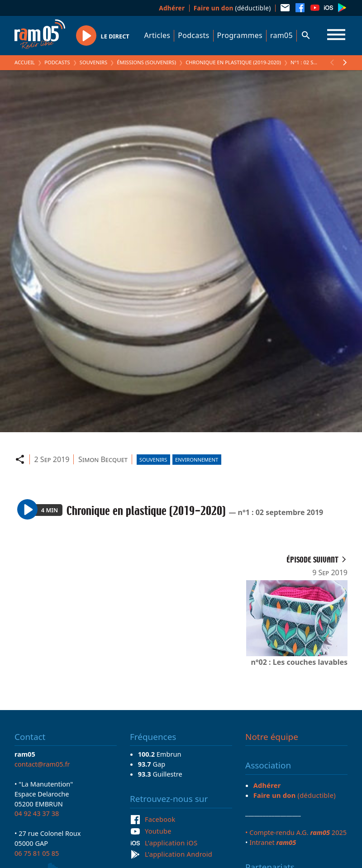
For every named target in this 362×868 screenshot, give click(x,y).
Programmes (240, 35)
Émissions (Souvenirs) (146, 62)
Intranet (273, 842)
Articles (157, 35)
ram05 (281, 35)
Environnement (197, 460)
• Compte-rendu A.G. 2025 (296, 832)
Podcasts (193, 35)
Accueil (25, 62)
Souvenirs (93, 62)
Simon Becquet (103, 459)
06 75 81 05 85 (37, 853)
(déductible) (232, 8)
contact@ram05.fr (42, 764)
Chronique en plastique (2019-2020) (233, 62)
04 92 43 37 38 (37, 813)
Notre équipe (272, 737)
